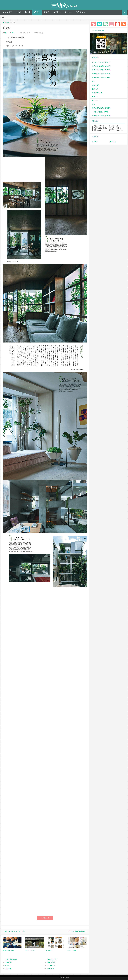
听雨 (94, 104)
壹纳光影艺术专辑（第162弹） (102, 74)
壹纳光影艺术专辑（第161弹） (102, 78)
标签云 (68, 12)
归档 (18, 12)
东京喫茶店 (9, 962)
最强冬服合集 (51, 962)
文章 (28, 12)
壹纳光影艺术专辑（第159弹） (102, 116)
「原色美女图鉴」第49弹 (100, 112)
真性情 (57, 12)
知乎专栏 (95, 142)
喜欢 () (45, 918)
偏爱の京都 (50, 969)
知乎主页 (113, 142)
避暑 (94, 81)
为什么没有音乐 (97, 93)
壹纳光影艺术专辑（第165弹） (102, 62)
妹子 (47, 12)
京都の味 (8, 969)
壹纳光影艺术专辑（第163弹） (102, 70)
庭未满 (7, 28)
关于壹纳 (80, 12)
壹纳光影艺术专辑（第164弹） (102, 66)
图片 (37, 12)
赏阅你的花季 (96, 100)
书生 (13, 33)
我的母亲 (95, 89)
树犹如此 (95, 97)
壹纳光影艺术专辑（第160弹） (102, 108)
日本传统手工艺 (52, 959)
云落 (67, 978)
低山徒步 (8, 965)
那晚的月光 (96, 85)
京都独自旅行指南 (11, 959)
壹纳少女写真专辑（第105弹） (15, 931)
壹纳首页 (7, 12)
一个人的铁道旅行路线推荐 (76, 931)
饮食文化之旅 (51, 965)
